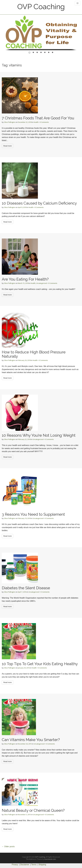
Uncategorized (42, 283)
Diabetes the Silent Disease (26, 588)
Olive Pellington (10, 122)
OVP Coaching (41, 7)
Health (36, 122)
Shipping (42, 865)
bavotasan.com (50, 859)
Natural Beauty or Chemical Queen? (33, 810)
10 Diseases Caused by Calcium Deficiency (39, 203)
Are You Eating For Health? (25, 279)
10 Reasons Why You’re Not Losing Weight (39, 435)
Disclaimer (25, 865)
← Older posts (8, 846)
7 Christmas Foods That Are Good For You (38, 118)
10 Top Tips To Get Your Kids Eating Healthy (40, 664)
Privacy (15, 865)
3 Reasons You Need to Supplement (33, 514)
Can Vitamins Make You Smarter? (31, 740)
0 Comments (44, 122)
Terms (34, 865)
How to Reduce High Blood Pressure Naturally (34, 354)
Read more (8, 146)
